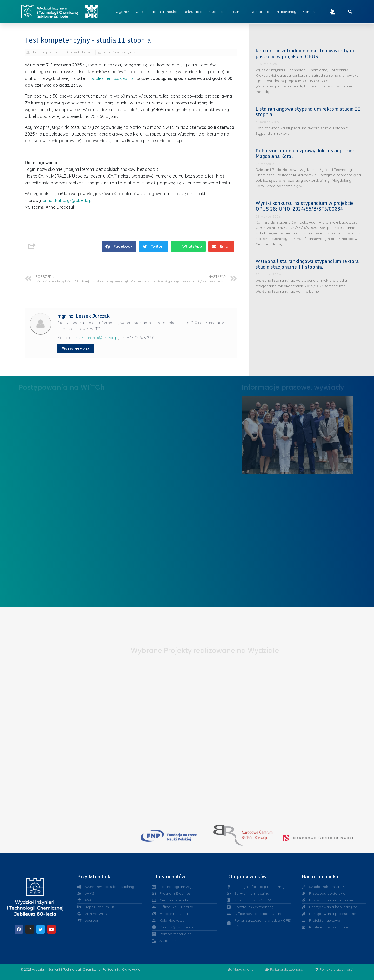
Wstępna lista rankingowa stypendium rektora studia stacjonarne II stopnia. (307, 264)
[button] (119, 246)
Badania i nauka (163, 12)
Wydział (122, 12)
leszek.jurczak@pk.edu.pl (96, 338)
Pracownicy (286, 12)
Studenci (216, 12)
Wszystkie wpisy (76, 348)
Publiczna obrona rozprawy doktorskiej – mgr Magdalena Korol (305, 153)
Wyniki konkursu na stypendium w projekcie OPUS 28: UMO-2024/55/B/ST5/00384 (305, 206)
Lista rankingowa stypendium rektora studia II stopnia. (308, 112)
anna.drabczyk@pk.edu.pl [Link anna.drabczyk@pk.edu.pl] (68, 200)
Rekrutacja (193, 12)
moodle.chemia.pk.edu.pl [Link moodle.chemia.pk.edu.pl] (110, 78)
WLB (139, 12)
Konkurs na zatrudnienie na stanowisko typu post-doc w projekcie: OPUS (305, 53)
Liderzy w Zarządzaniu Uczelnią (297, 433)
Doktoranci (260, 12)
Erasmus (237, 12)
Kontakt (309, 12)
